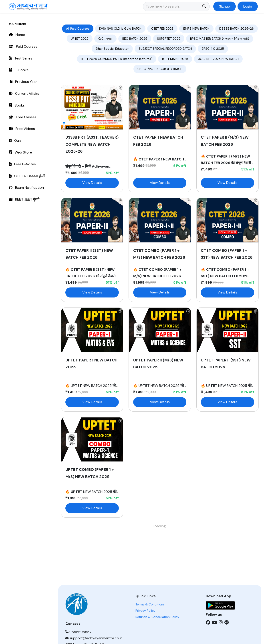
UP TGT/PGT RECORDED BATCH (160, 69)
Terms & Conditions (150, 604)
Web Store (20, 152)
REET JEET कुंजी (24, 199)
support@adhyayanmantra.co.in (94, 638)
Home (17, 35)
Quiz (15, 140)
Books (17, 105)
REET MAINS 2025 (175, 59)
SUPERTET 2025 (169, 39)
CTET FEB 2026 (162, 29)
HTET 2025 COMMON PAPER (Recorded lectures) (117, 59)
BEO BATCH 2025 (135, 39)
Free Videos (22, 129)
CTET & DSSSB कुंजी (27, 176)
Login (248, 6)
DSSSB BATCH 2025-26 (237, 29)
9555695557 (79, 632)
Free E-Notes (22, 164)
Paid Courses (23, 46)
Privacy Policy (145, 611)
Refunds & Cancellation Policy (157, 617)
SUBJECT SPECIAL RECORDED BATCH (165, 49)
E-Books (19, 70)
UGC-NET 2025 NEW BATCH (218, 59)
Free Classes (23, 117)
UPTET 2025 (80, 39)
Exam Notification (26, 188)
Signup (225, 6)
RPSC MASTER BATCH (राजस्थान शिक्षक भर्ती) (220, 39)
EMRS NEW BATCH (196, 29)
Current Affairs (24, 93)
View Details (92, 183)
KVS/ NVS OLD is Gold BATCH (120, 29)
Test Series (21, 58)
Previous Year (23, 82)
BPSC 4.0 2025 (213, 49)
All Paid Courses (78, 29)
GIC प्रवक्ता (105, 39)
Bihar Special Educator (112, 49)
